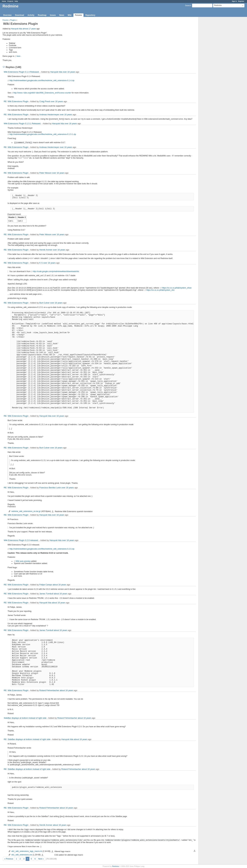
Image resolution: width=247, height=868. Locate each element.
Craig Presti (45, 101)
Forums (78, 15)
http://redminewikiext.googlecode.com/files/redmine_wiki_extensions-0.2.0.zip (42, 549)
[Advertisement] (214, 66)
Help (16, 1)
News (62, 15)
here (18, 56)
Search (188, 6)
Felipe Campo (46, 585)
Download (19, 15)
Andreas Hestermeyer (49, 114)
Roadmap (42, 15)
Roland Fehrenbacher (49, 690)
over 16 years (69, 72)
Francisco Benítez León (50, 488)
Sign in (234, 1)
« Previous (9, 859)
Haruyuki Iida (17, 29)
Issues (53, 15)
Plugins (13, 20)
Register (241, 1)
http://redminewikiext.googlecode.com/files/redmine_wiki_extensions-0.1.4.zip (42, 80)
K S (41, 263)
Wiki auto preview (23, 561)
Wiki (70, 15)
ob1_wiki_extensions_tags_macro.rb (27, 851)
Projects (10, 1)
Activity (31, 15)
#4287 (31, 258)
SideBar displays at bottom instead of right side (25, 718)
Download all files (195, 851)
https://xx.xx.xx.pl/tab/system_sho (160, 290)
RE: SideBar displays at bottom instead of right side (27, 739)
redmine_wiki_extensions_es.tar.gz (26, 511)
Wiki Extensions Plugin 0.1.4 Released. (22, 72)
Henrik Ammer (46, 250)
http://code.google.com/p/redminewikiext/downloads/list (56, 271)
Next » (41, 859)
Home (4, 1)
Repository (90, 15)
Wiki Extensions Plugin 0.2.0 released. (21, 540)
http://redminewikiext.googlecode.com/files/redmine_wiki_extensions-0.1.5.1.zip (43, 134)
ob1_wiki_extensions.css (22, 855)
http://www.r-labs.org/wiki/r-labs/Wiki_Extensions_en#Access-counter (42, 93)
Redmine (116, 866)
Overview (7, 15)
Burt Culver (45, 303)
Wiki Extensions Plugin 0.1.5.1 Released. (22, 123)
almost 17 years (29, 29)
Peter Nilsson (45, 173)
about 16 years (59, 585)
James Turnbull (46, 594)
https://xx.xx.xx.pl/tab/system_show (177, 288)
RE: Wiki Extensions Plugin (16, 101)
